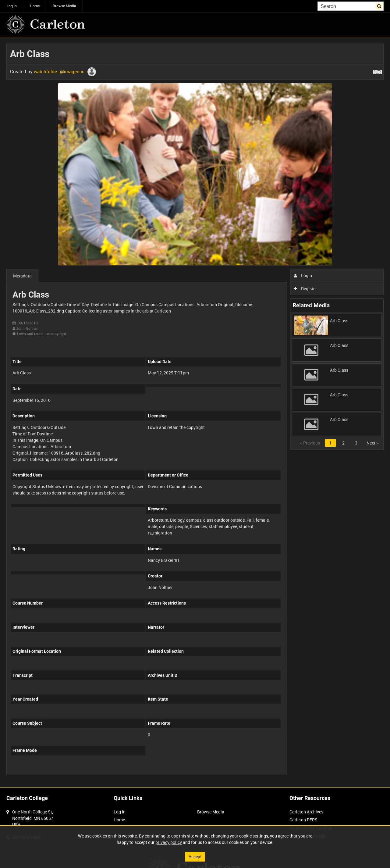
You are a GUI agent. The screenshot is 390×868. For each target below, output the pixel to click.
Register (305, 289)
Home (35, 6)
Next (372, 443)
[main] (195, 412)
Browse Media (64, 6)
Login (303, 275)
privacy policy (169, 842)
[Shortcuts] (378, 71)
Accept (195, 857)
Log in (12, 6)
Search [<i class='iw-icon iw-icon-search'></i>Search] (380, 5)
